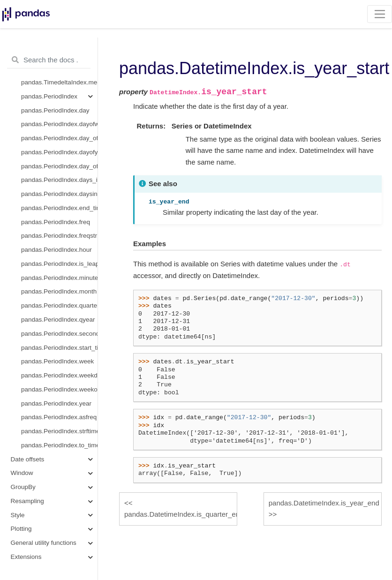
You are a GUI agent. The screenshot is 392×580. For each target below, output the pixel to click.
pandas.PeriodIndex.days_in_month (59, 180)
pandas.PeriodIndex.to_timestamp (59, 445)
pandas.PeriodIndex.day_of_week (59, 138)
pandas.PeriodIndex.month (59, 291)
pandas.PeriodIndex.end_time (59, 208)
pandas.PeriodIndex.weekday (59, 375)
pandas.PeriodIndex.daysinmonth (59, 194)
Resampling (27, 501)
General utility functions (44, 543)
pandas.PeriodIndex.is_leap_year (59, 264)
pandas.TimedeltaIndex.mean (59, 82)
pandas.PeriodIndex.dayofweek (59, 124)
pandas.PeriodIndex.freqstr (59, 236)
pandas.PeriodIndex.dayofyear (59, 152)
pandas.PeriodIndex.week (57, 361)
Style (18, 515)
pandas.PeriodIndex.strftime (59, 431)
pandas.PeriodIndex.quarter (59, 305)
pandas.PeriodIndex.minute (59, 278)
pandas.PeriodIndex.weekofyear (59, 389)
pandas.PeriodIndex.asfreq (59, 417)
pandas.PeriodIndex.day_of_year (59, 166)
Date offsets (28, 459)
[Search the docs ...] (49, 60)
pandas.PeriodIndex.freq (56, 222)
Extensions (26, 557)
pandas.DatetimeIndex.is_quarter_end (181, 514)
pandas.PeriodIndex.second (59, 334)
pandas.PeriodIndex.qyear (58, 320)
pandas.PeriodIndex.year (56, 403)
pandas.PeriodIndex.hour (57, 250)
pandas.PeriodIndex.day (55, 110)
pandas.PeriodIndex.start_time (59, 348)
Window (22, 473)
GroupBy (23, 487)
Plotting (21, 529)
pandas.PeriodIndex (49, 96)
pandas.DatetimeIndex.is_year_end (324, 503)
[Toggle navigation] (380, 14)
